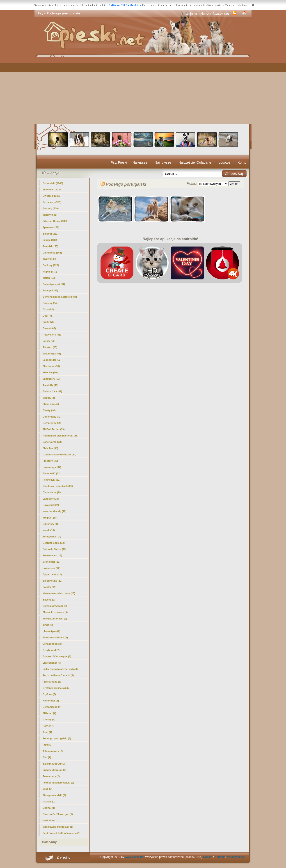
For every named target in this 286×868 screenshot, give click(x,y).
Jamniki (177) (50, 246)
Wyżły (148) (49, 259)
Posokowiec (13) (52, 555)
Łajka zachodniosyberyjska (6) (61, 669)
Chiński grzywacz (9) (55, 606)
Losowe (224, 162)
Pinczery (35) (50, 461)
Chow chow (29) (52, 492)
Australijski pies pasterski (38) (60, 436)
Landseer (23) (51, 499)
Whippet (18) (50, 518)
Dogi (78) (48, 316)
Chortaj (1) (49, 808)
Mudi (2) (47, 789)
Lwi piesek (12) (51, 568)
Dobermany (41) (52, 417)
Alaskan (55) (50, 347)
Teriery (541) (50, 215)
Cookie (208, 857)
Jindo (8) (48, 625)
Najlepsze (140, 162)
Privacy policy (236, 857)
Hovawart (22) (51, 505)
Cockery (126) (51, 265)
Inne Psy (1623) (52, 190)
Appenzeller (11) (52, 574)
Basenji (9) (49, 600)
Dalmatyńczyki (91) (54, 284)
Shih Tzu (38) (50, 448)
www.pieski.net (135, 857)
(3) (57, 738)
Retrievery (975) (52, 202)
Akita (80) (48, 309)
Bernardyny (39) (52, 423)
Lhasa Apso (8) (51, 631)
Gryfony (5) (49, 694)
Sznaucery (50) (51, 379)
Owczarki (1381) (52, 196)
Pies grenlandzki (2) (54, 795)
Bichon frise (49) (52, 391)
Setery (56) (49, 341)
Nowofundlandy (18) (54, 511)
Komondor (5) (51, 701)
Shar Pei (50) (50, 372)
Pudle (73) (49, 322)
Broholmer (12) (51, 562)
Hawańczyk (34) (52, 467)
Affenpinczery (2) (53, 751)
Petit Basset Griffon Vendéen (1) (61, 833)
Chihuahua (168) (52, 253)
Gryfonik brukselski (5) (56, 688)
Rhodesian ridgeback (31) (58, 486)
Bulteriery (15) (51, 524)
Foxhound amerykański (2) (58, 783)
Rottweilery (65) (52, 335)
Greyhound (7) (51, 650)
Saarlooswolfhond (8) (55, 637)
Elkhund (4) (49, 713)
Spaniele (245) (51, 227)
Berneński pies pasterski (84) (60, 297)
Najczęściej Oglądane (195, 162)
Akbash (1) (49, 802)
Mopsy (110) (50, 272)
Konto (242, 162)
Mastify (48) (49, 398)
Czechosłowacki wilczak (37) (59, 455)
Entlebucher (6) (52, 663)
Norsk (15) (49, 530)
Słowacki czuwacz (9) (55, 612)
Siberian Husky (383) (55, 221)
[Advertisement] (143, 90)
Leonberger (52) (52, 360)
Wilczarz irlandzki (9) (55, 619)
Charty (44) (49, 410)
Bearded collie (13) (54, 543)
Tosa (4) (47, 732)
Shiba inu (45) (51, 404)
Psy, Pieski (119, 162)
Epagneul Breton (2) (54, 770)
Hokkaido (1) (50, 820)
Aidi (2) (47, 757)
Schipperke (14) (52, 537)
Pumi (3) (47, 745)
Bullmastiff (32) (51, 473)
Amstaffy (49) (50, 385)
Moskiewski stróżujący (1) (58, 827)
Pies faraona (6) (52, 682)
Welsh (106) (49, 278)
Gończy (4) (49, 720)
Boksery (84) (50, 303)
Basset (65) (49, 328)
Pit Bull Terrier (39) (54, 429)
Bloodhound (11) (52, 581)
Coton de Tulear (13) (55, 549)
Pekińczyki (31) (51, 480)
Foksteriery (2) (51, 776)
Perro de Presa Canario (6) (58, 675)
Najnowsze (163, 162)
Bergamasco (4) (52, 707)
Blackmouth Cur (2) (54, 764)
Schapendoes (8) (53, 644)
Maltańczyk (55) (52, 354)
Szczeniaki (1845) (53, 183)
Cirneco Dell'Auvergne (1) (58, 814)
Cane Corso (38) (52, 442)
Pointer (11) (49, 587)
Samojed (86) (50, 290)
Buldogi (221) (50, 234)
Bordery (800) (51, 208)
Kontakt (220, 857)
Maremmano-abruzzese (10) (59, 593)
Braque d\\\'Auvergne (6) (57, 656)
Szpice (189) (50, 240)
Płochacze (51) (51, 366)
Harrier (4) (49, 726)
